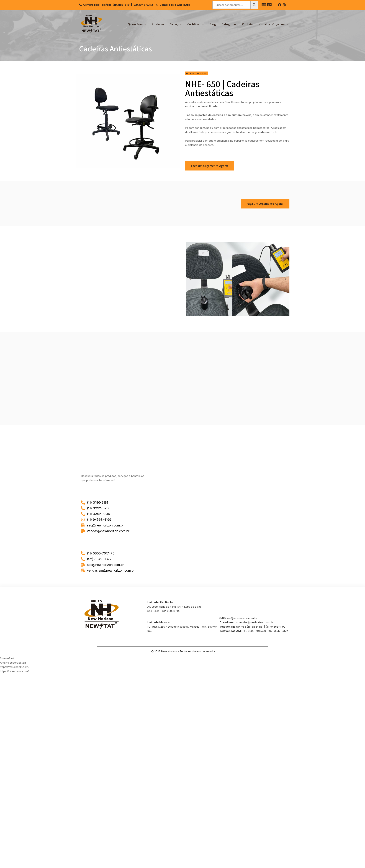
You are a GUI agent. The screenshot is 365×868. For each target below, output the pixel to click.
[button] (190, 279)
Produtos (158, 24)
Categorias (229, 24)
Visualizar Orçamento (273, 24)
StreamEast (7, 658)
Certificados (196, 24)
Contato (248, 24)
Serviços (176, 24)
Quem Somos (137, 24)
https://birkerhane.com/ (14, 671)
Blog (213, 24)
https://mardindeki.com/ (15, 667)
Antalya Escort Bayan (13, 663)
